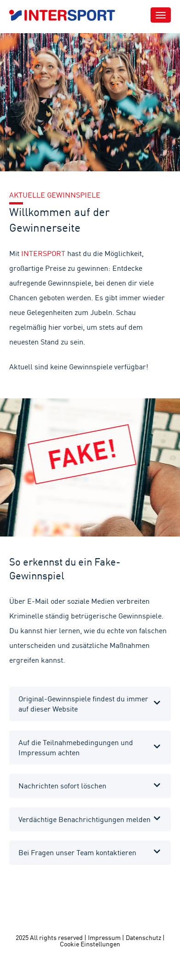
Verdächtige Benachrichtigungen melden (84, 819)
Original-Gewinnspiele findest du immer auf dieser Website (83, 704)
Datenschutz (143, 938)
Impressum (104, 938)
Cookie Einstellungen (90, 944)
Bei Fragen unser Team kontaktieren (77, 852)
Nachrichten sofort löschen (62, 786)
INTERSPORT (43, 253)
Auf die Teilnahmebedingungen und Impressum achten (76, 747)
